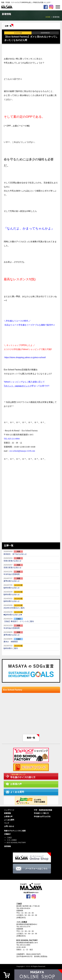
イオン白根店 (12, 840)
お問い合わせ (9, 826)
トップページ (9, 810)
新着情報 (7, 813)
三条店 (9, 838)
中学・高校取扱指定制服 (43, 810)
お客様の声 (8, 816)
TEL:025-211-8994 (23, 945)
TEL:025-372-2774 (23, 927)
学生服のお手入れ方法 (42, 816)
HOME (48, 17)
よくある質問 (9, 820)
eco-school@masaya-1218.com (22, 451)
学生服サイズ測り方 (41, 813)
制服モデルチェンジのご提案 (15, 831)
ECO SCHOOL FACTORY (16, 843)
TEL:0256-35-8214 (23, 908)
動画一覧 (31, 738)
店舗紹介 (7, 834)
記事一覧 (8, 26)
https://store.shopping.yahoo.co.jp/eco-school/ (25, 357)
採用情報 (7, 846)
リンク (7, 823)
